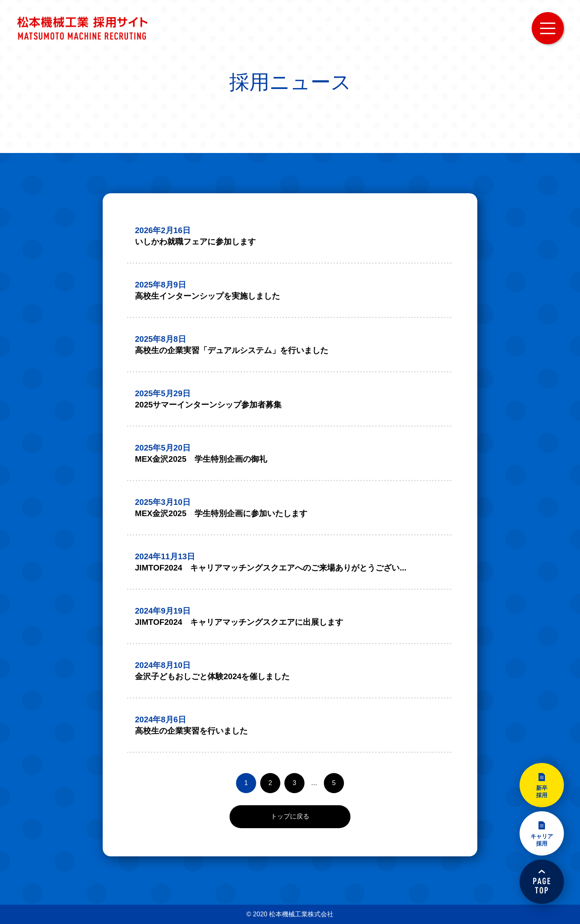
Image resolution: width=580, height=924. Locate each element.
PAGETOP (542, 882)
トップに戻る (290, 816)
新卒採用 (542, 792)
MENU (548, 28)
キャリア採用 (542, 840)
